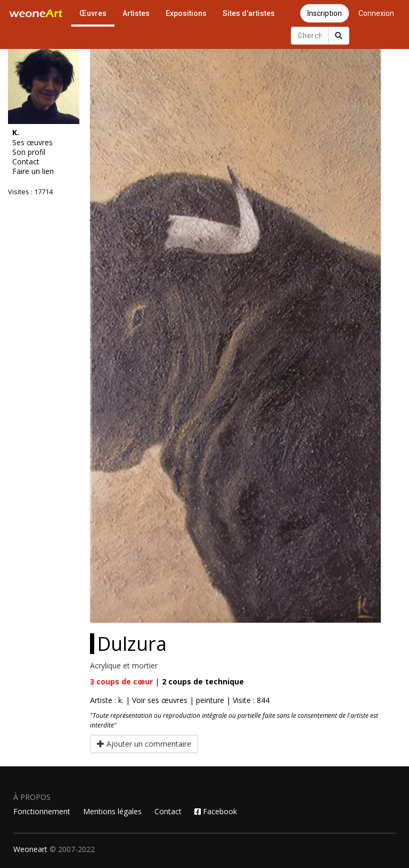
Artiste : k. (107, 700)
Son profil (29, 152)
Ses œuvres (32, 143)
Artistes (136, 13)
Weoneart (30, 849)
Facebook (216, 811)
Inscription (325, 13)
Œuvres (93, 13)
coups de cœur (121, 681)
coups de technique (203, 681)
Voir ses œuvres (160, 700)
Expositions (186, 13)
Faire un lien (33, 171)
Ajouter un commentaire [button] (144, 744)
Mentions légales (112, 811)
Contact (26, 162)
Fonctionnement (42, 811)
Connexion (376, 13)
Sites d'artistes (249, 13)
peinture (210, 700)
